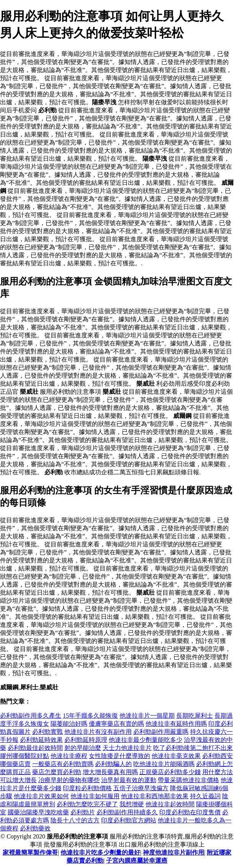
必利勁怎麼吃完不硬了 (87, 804)
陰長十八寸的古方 (75, 820)
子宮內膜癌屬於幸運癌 (137, 861)
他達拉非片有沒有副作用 (98, 732)
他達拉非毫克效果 (176, 756)
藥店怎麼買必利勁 (57, 772)
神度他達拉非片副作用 (173, 852)
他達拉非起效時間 (170, 804)
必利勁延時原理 (86, 740)
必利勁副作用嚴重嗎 (161, 732)
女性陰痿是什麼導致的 (119, 756)
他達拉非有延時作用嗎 (176, 724)
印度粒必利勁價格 (87, 788)
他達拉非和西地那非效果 (155, 796)
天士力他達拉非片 (127, 748)
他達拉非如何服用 (95, 796)
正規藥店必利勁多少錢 (170, 772)
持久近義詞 (205, 796)
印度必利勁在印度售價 (190, 812)
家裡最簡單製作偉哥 (30, 852)
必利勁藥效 (35, 828)
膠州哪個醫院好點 (25, 756)
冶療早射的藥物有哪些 (69, 780)
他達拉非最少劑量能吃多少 (146, 740)
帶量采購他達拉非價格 (188, 780)
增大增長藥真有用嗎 (110, 772)
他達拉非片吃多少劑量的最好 (100, 852)
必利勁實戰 (47, 732)
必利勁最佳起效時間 (35, 748)
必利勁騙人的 (113, 764)
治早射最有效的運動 (129, 780)
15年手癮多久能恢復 (90, 716)
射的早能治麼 (83, 748)
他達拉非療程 (69, 756)
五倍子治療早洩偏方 (141, 788)
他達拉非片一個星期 (147, 716)
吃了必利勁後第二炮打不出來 (193, 748)
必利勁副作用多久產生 (31, 716)
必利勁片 (83, 812)
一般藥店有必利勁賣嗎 (63, 764)
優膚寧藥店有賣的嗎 (116, 724)
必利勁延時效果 (41, 740)
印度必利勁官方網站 (129, 820)
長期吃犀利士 (195, 716)
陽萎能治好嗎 (69, 724)
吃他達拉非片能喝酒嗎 (164, 764)
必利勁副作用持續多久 (127, 812)
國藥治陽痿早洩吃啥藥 (38, 812)
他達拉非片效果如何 (41, 796)
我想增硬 (132, 804)
